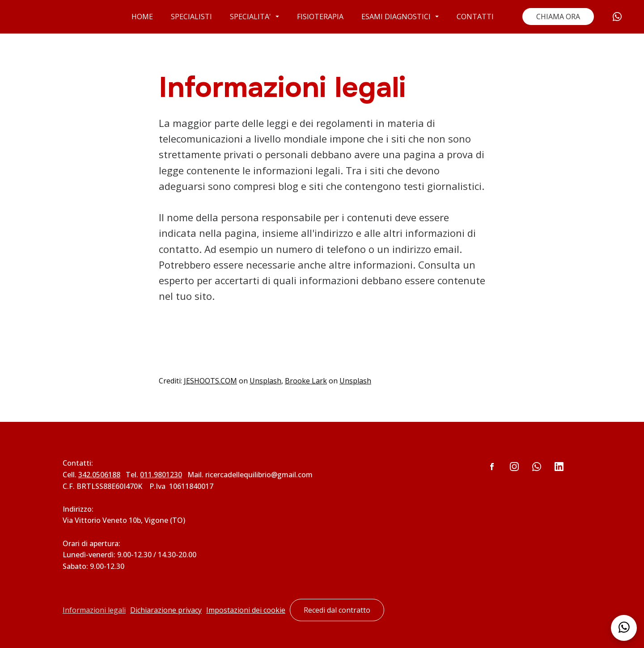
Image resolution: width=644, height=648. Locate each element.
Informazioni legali (94, 610)
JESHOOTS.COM (210, 381)
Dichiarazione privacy (166, 610)
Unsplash (265, 381)
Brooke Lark (306, 381)
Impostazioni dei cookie (246, 610)
